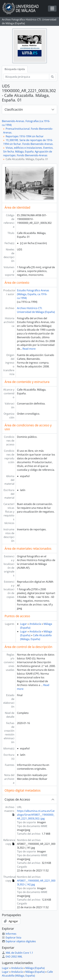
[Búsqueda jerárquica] (26, 77)
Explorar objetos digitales (19, 941)
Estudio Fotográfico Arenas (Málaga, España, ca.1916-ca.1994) (33, 294)
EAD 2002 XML (12, 957)
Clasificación (14, 109)
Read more (29, 349)
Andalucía (35, 624)
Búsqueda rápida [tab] (15, 69)
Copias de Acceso (17, 799)
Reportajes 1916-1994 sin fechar (25, 136)
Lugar (24, 624)
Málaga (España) (35, 968)
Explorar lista (12, 938)
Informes (9, 934)
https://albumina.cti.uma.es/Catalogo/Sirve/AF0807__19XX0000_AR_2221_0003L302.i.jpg (36, 815)
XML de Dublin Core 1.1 (17, 953)
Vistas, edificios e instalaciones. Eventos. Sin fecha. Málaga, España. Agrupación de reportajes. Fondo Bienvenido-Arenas (28, 152)
